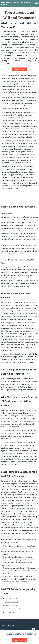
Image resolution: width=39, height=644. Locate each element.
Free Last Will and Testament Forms (16, 3)
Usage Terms (6, 629)
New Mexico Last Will (13, 609)
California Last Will (11, 598)
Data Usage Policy (7, 625)
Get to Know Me (7, 622)
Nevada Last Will (11, 605)
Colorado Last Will (11, 602)
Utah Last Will (10, 612)
